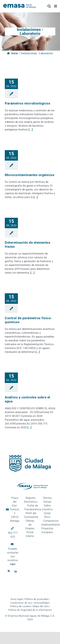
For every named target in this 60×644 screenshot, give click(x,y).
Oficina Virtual (47, 500)
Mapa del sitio (41, 606)
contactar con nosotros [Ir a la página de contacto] (13, 558)
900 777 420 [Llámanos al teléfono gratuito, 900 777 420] (13, 535)
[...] (31, 130)
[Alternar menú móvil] (56, 6)
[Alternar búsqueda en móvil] (49, 6)
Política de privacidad (36, 599)
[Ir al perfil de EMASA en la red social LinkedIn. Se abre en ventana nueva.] (16, 571)
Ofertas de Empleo (30, 525)
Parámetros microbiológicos (28, 103)
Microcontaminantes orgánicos (30, 175)
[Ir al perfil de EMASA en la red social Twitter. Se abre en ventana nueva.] (9, 571)
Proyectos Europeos (47, 530)
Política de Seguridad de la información (30, 610)
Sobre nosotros (47, 507)
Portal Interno (30, 534)
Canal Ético (47, 515)
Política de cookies (21, 606)
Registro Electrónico (31, 500)
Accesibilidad (41, 603)
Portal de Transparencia (33, 507)
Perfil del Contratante (31, 515)
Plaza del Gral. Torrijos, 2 (15, 509)
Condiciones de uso (21, 603)
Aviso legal (17, 599)
